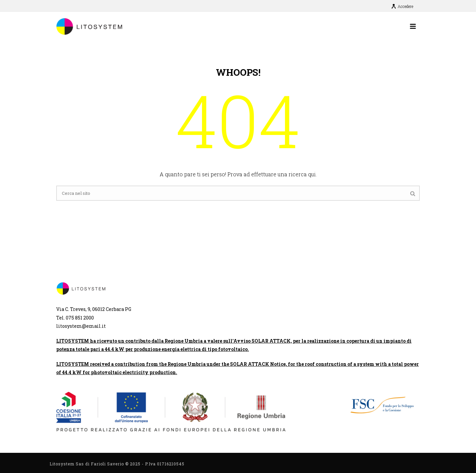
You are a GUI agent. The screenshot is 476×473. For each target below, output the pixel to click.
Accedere (402, 6)
